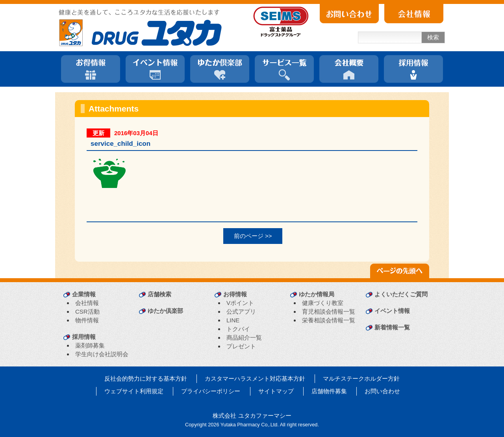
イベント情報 (392, 311)
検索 (433, 37)
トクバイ (238, 329)
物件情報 (87, 320)
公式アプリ (241, 311)
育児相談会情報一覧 (329, 311)
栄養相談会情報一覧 (329, 320)
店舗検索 (159, 294)
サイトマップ (276, 391)
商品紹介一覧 (244, 338)
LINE (233, 320)
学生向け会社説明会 (102, 354)
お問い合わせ (382, 391)
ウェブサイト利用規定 (134, 391)
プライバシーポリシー (211, 391)
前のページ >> (253, 236)
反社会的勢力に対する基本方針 (146, 378)
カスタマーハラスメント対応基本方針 (255, 378)
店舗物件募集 (329, 391)
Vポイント (240, 303)
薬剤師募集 (90, 345)
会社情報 (87, 303)
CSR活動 (87, 311)
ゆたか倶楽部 (165, 311)
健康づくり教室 (323, 303)
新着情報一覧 (392, 327)
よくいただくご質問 (401, 294)
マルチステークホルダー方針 (361, 378)
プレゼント (241, 346)
